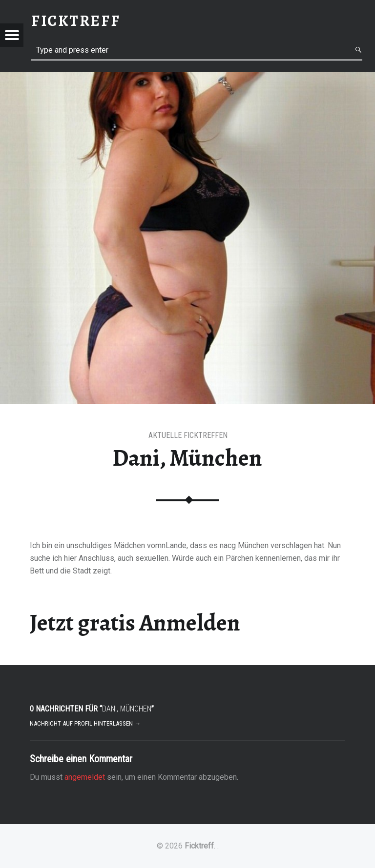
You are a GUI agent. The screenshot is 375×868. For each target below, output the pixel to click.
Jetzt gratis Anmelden (135, 623)
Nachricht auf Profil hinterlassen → (85, 723)
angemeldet (85, 777)
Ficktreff (199, 846)
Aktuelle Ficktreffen (188, 435)
